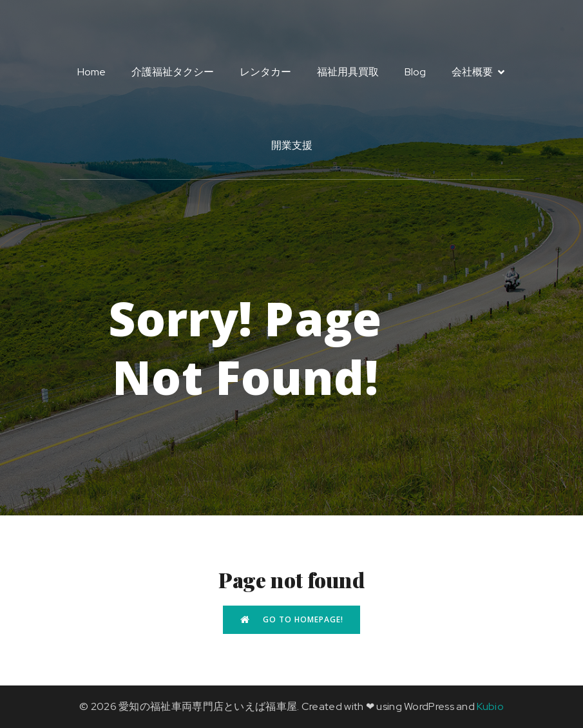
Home (91, 72)
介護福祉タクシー (173, 72)
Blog (415, 72)
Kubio (490, 706)
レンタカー (265, 72)
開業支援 (292, 145)
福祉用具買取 (348, 72)
